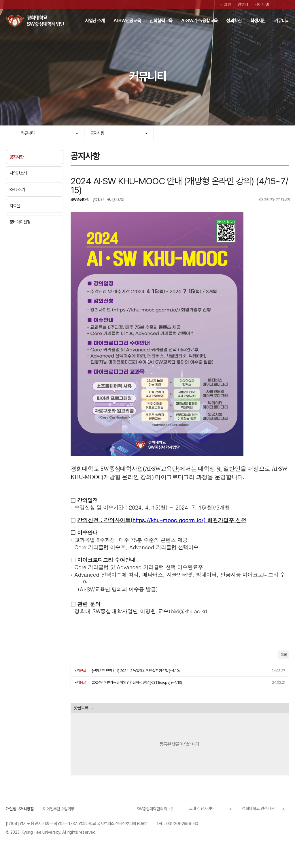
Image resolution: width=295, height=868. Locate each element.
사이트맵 (262, 5)
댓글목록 (81, 716)
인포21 (243, 5)
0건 (98, 201)
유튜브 (279, 5)
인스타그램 (287, 5)
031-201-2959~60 (182, 832)
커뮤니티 (28, 133)
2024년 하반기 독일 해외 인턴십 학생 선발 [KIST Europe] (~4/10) (137, 690)
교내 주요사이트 (202, 817)
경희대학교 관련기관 (258, 817)
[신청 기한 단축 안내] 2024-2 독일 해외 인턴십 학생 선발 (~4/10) (136, 679)
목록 (284, 663)
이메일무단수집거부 (59, 817)
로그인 (226, 5)
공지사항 (98, 133)
